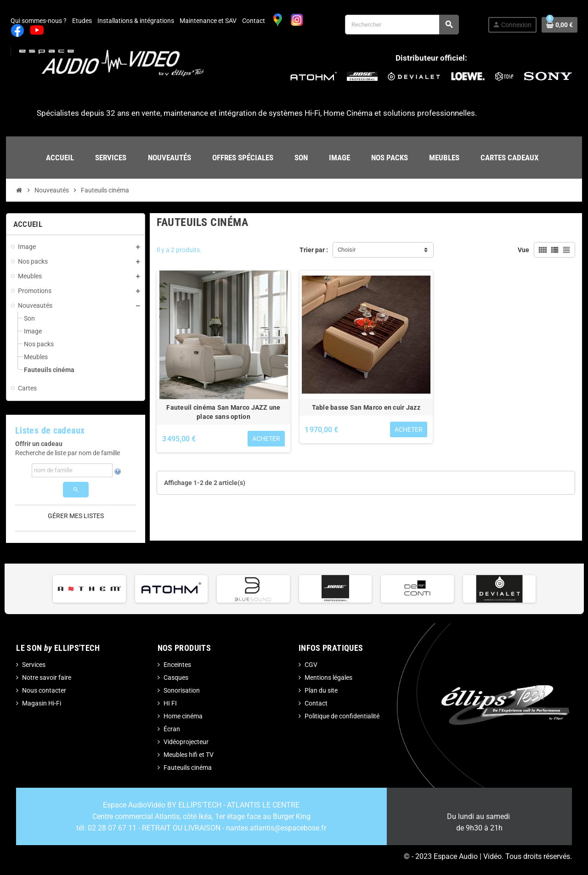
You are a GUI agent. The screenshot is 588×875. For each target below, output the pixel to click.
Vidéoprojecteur (186, 742)
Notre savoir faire (47, 677)
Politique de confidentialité (342, 716)
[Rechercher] (401, 25)
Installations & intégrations (136, 21)
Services (34, 665)
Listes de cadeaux (50, 431)
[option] (89, 589)
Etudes (82, 21)
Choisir (347, 250)
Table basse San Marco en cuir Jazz (366, 407)
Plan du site (321, 690)
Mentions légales (328, 677)
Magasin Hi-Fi (42, 703)
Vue (523, 250)
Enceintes (177, 665)
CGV (311, 665)
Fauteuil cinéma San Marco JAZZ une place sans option (223, 412)
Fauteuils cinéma (188, 768)
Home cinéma (183, 716)
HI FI (170, 703)
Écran (172, 729)
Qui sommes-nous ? (39, 21)
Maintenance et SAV (208, 21)
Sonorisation (182, 690)
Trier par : (314, 250)
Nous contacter (44, 690)
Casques (176, 677)
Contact (254, 21)
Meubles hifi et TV (189, 755)
